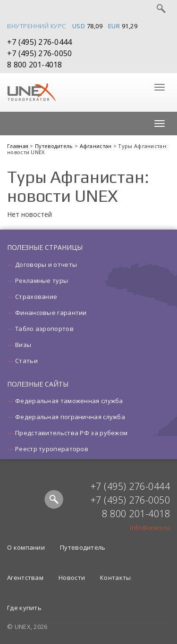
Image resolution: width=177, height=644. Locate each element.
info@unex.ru (150, 528)
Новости (72, 578)
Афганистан (97, 146)
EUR (114, 26)
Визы (23, 345)
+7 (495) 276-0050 (39, 53)
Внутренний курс (37, 26)
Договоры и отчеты (46, 264)
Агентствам (25, 578)
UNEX (31, 92)
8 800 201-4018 (35, 65)
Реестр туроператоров (52, 449)
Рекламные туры (42, 281)
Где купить (24, 608)
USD (79, 26)
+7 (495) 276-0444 (39, 42)
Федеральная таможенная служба (69, 401)
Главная (18, 146)
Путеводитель (55, 146)
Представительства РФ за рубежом (71, 433)
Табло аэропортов (44, 329)
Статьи (26, 361)
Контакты (115, 578)
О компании (26, 547)
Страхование (36, 297)
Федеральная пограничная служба (70, 417)
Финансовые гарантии (51, 313)
